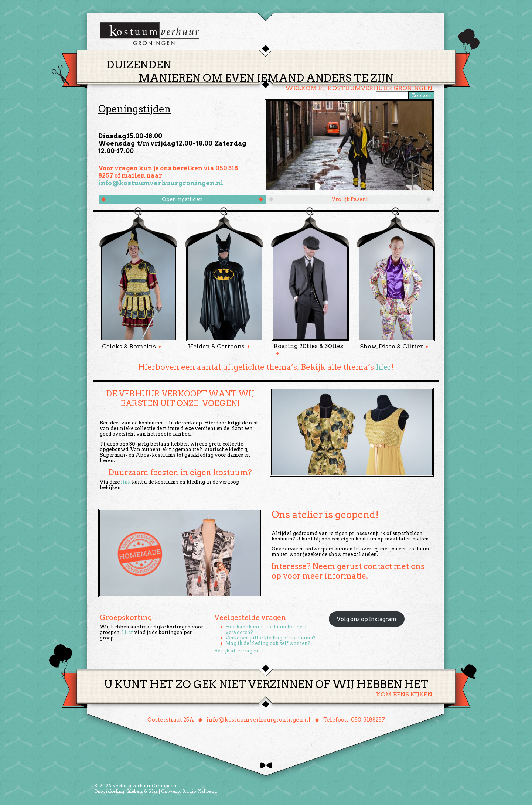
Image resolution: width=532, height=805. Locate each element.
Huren (270, 57)
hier (384, 367)
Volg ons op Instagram (366, 619)
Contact (369, 57)
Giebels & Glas (142, 791)
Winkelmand (410, 57)
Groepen (301, 57)
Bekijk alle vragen (236, 651)
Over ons (335, 57)
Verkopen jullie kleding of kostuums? (270, 638)
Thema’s (240, 57)
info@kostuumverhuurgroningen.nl (161, 183)
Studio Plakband (199, 791)
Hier (127, 632)
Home (211, 57)
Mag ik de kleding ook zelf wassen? (268, 643)
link (126, 482)
